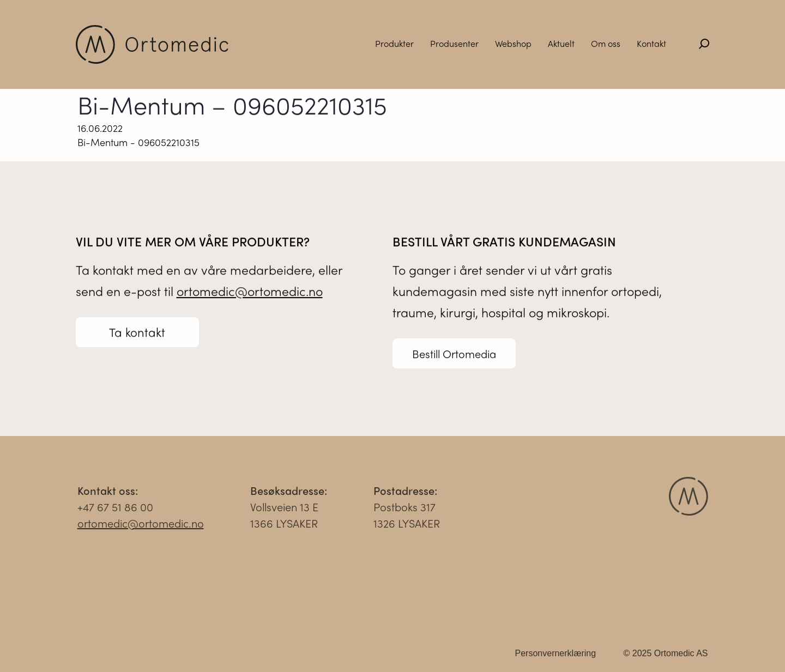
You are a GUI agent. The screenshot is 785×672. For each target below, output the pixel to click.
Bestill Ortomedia (454, 354)
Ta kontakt (137, 332)
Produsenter (454, 43)
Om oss (606, 43)
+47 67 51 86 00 (115, 509)
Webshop (513, 43)
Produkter (394, 43)
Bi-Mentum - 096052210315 (138, 142)
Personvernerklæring (556, 656)
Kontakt (651, 43)
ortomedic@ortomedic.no (250, 291)
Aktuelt (561, 43)
